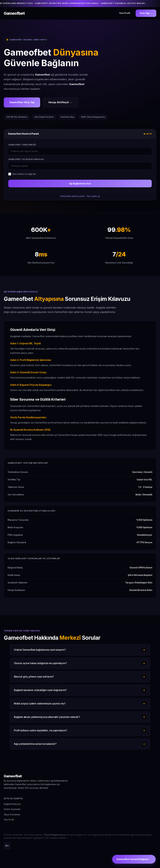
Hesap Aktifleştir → (60, 102)
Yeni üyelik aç (93, 196)
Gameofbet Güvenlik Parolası (26, 159)
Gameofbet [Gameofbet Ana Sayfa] (14, 13)
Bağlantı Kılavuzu (12, 804)
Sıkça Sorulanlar (12, 815)
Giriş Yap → (146, 13)
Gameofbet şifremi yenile (72, 196)
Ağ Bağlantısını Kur (80, 183)
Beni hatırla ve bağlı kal (24, 174)
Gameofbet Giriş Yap (22, 102)
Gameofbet (13, 776)
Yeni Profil (125, 13)
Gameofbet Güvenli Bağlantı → (134, 859)
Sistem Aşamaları (12, 809)
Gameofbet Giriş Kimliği (22, 145)
